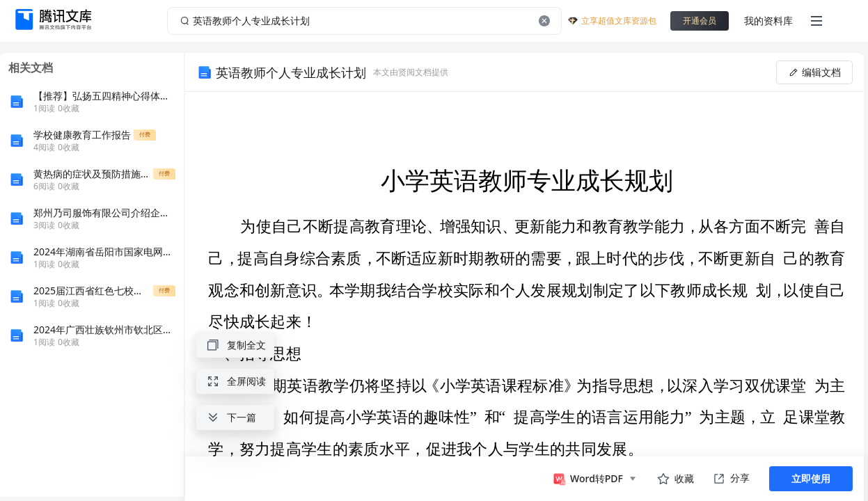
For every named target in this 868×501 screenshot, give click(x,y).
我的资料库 (768, 21)
